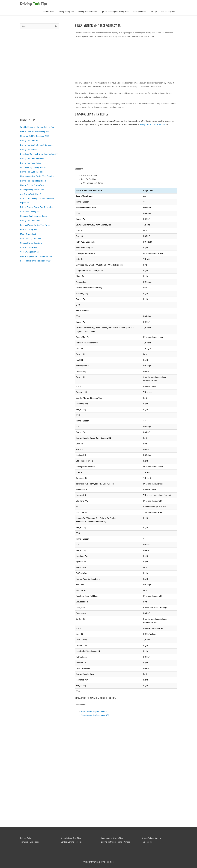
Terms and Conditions (30, 841)
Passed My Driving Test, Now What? (36, 258)
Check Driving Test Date (31, 236)
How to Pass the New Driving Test (35, 131)
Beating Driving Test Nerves (32, 188)
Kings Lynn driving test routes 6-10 (96, 714)
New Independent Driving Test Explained (38, 175)
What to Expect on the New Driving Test (37, 126)
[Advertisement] (40, 73)
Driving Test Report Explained (33, 179)
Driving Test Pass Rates (30, 161)
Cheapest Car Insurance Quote (33, 214)
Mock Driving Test (28, 231)
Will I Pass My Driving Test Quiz (34, 166)
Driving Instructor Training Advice (115, 841)
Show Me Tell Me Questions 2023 (35, 135)
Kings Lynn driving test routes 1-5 (95, 710)
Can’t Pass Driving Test (30, 209)
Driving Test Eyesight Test (31, 170)
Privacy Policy (26, 837)
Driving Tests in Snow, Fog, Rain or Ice (37, 205)
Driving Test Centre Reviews (32, 157)
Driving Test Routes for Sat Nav (153, 123)
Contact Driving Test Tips (72, 841)
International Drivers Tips (112, 837)
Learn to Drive (48, 11)
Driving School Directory (152, 837)
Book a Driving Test (29, 227)
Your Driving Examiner (30, 249)
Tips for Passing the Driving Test (115, 11)
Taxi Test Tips (148, 841)
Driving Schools (139, 11)
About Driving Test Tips (71, 837)
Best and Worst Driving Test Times (35, 223)
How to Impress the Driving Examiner (36, 253)
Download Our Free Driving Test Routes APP (39, 153)
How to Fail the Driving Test (32, 183)
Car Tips (154, 11)
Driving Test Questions (30, 218)
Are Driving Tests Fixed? (31, 192)
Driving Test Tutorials (88, 11)
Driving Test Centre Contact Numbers (36, 144)
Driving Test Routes (29, 148)
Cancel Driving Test (29, 245)
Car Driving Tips (168, 11)
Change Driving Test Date (31, 240)
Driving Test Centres (29, 139)
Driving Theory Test (66, 11)
